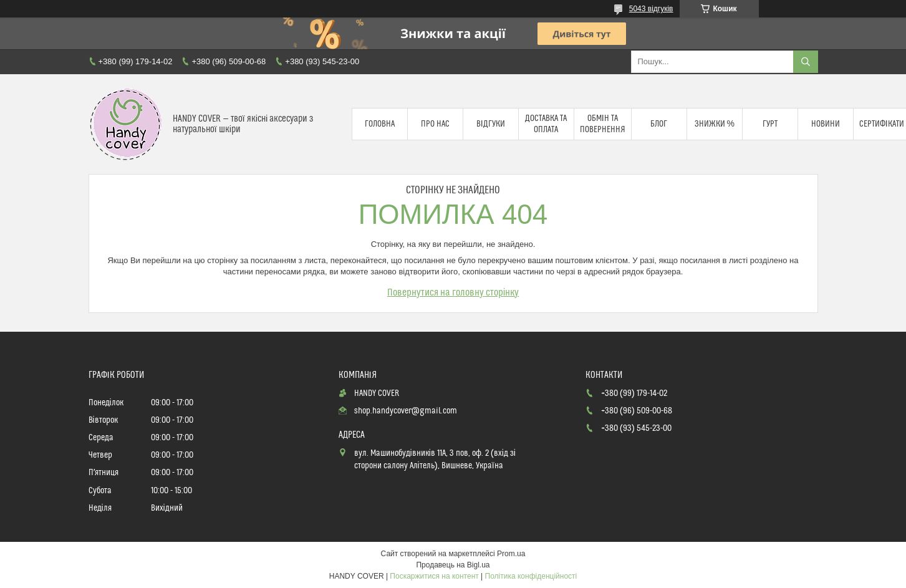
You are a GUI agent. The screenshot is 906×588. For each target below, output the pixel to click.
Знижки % (715, 124)
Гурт (770, 124)
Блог (659, 124)
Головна (380, 124)
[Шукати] (806, 62)
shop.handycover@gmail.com (406, 411)
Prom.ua (511, 554)
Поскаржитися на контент (434, 576)
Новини (826, 124)
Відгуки (491, 124)
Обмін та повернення (603, 124)
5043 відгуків (651, 9)
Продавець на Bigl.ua (453, 565)
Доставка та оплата (546, 124)
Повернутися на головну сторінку (453, 292)
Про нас (435, 124)
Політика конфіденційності (531, 576)
